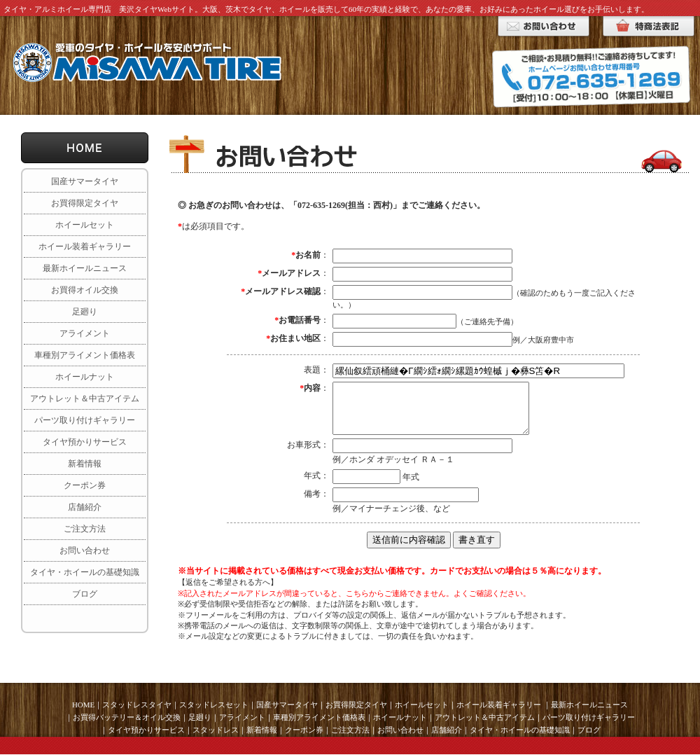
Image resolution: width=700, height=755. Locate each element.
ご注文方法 (85, 529)
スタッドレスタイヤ (137, 705)
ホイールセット (85, 225)
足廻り (85, 312)
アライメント (85, 333)
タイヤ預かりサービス (85, 442)
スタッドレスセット (214, 705)
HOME (83, 705)
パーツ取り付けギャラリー (85, 420)
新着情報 (85, 464)
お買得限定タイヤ (85, 203)
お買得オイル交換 (85, 290)
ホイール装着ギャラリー (85, 247)
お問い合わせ (85, 550)
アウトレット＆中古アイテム (85, 399)
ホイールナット (85, 377)
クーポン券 (85, 485)
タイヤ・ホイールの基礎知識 (85, 572)
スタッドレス (216, 730)
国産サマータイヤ (85, 181)
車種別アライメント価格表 (85, 355)
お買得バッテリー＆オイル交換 (127, 717)
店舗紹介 (85, 507)
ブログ (85, 594)
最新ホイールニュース (85, 268)
